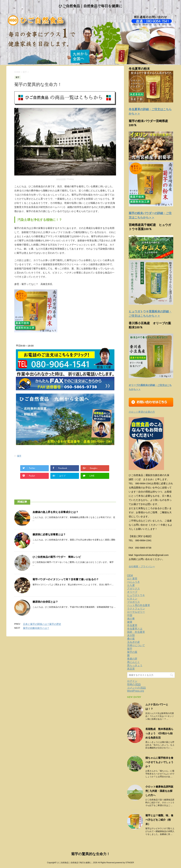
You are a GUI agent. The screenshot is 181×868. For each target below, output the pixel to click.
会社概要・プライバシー (142, 566)
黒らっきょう (135, 665)
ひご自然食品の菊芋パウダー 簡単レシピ (57, 557)
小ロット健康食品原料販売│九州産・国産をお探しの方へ (159, 791)
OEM (130, 576)
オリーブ (132, 592)
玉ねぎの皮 (133, 642)
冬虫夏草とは (135, 629)
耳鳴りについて (136, 645)
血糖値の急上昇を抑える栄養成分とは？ (55, 512)
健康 (130, 622)
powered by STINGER (125, 863)
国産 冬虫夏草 (136, 632)
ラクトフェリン (136, 609)
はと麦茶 (132, 579)
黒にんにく (133, 662)
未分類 (131, 635)
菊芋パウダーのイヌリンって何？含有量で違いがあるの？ (66, 580)
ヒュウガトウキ (136, 595)
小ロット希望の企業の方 (142, 412)
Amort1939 (61, 179)
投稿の (134, 684)
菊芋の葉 (132, 652)
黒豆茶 (131, 669)
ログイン (132, 681)
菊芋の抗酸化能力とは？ (36, 628)
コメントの (136, 688)
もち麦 (131, 585)
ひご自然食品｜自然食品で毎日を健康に (90, 6)
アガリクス (133, 589)
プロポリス (133, 602)
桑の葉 (131, 639)
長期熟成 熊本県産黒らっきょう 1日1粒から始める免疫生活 (159, 734)
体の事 (131, 619)
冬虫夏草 (132, 625)
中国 (130, 615)
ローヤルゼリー (136, 612)
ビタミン (132, 599)
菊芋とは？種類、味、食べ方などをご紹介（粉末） (159, 820)
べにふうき (133, 582)
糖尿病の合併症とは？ (45, 602)
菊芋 (19, 456)
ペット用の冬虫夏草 (139, 605)
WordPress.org (136, 691)
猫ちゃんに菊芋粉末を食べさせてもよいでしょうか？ (159, 762)
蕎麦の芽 (132, 659)
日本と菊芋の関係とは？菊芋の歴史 (42, 624)
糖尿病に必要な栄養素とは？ (49, 535)
